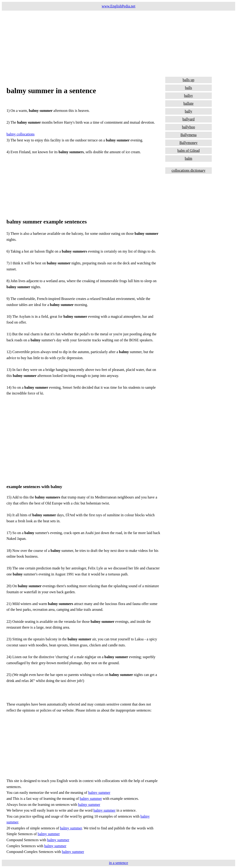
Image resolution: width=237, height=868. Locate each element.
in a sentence (119, 863)
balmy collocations (20, 134)
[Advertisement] (118, 43)
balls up (188, 80)
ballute (189, 103)
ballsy (188, 96)
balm (188, 158)
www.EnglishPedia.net (118, 6)
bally (188, 111)
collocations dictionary (188, 170)
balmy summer (99, 793)
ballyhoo (188, 127)
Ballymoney (188, 143)
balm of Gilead (188, 151)
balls (188, 88)
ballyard (188, 119)
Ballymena (189, 135)
